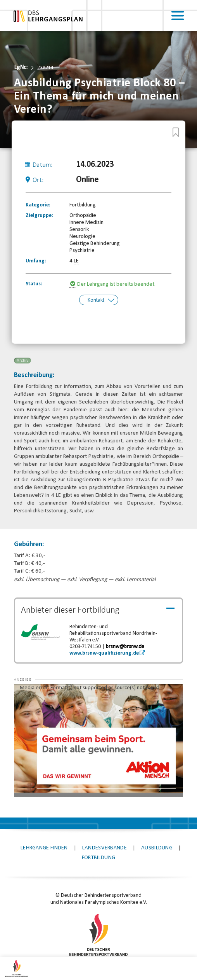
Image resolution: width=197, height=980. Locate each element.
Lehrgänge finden (44, 847)
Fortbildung (98, 857)
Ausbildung (157, 847)
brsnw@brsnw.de (125, 645)
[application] (99, 740)
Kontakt (96, 300)
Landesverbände (105, 847)
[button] (29, 695)
